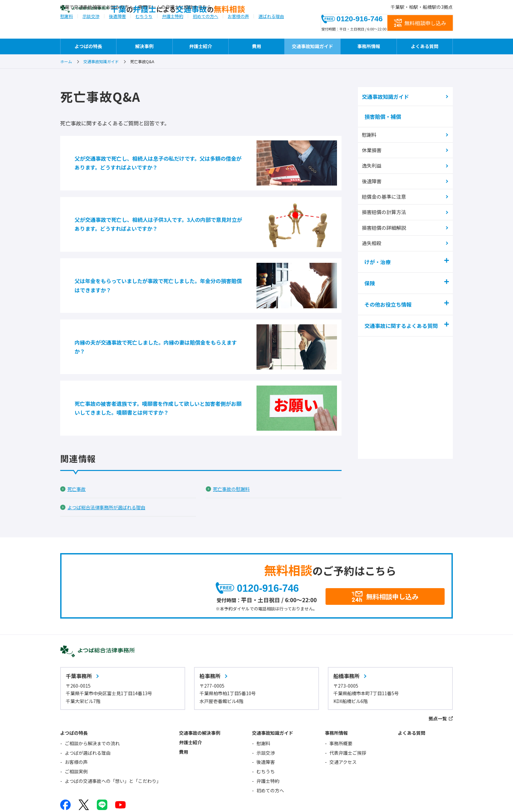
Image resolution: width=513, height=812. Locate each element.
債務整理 (186, 800)
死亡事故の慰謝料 (234, 441)
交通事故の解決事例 (200, 691)
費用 (256, 46)
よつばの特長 (88, 46)
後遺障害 (117, 31)
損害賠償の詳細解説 (387, 224)
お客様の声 (238, 31)
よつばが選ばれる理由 (88, 711)
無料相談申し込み (425, 24)
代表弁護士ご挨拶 (348, 711)
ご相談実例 (76, 729)
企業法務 (153, 800)
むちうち (144, 31)
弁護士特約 (173, 31)
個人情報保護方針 (164, 790)
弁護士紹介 (201, 46)
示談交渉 (91, 31)
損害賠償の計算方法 (387, 210)
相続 (215, 800)
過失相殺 (374, 239)
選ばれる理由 (271, 31)
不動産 (241, 800)
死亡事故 (78, 441)
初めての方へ (205, 31)
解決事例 (144, 46)
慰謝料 (67, 31)
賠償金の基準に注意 (387, 195)
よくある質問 (425, 46)
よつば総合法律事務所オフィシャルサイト (239, 790)
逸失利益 (374, 166)
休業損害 (374, 151)
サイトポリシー (117, 790)
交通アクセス (343, 720)
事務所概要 (341, 701)
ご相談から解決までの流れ (92, 701)
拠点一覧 (438, 676)
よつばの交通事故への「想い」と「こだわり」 (113, 739)
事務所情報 (369, 46)
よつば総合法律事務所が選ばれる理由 (112, 460)
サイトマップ (74, 790)
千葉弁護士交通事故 (213, 19)
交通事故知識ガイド (312, 46)
